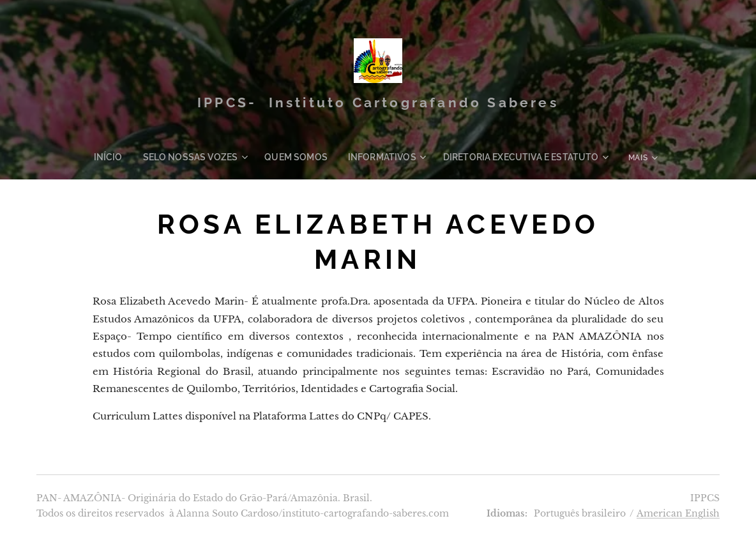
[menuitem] (132, 157)
